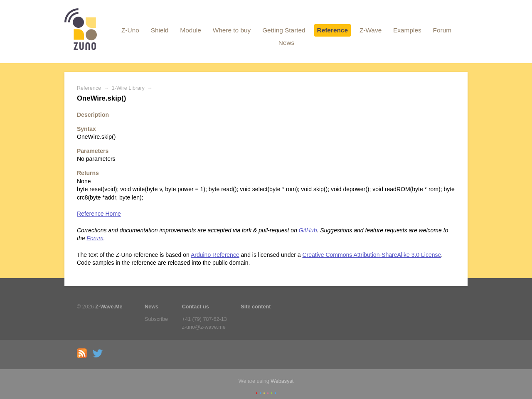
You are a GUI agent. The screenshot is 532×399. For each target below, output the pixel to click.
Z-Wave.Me (109, 307)
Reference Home (99, 214)
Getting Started (284, 30)
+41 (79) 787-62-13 (204, 319)
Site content (256, 307)
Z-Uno (130, 30)
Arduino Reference (215, 255)
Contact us (196, 307)
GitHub (308, 230)
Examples (407, 30)
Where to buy (232, 30)
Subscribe (156, 319)
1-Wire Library (128, 88)
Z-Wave (371, 30)
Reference (332, 30)
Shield (160, 30)
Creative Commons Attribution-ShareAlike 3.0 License (372, 255)
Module (190, 30)
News (286, 43)
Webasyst (282, 381)
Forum (442, 30)
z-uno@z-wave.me (204, 327)
